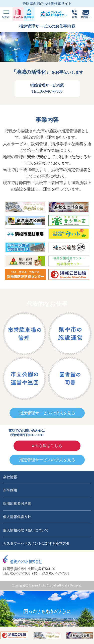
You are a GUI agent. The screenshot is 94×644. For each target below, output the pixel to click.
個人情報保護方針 (17, 517)
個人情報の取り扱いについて (26, 530)
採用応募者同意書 (17, 504)
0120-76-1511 (65, 433)
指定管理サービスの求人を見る (47, 413)
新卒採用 (10, 490)
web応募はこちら (47, 446)
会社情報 (10, 477)
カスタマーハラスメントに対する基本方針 (36, 544)
